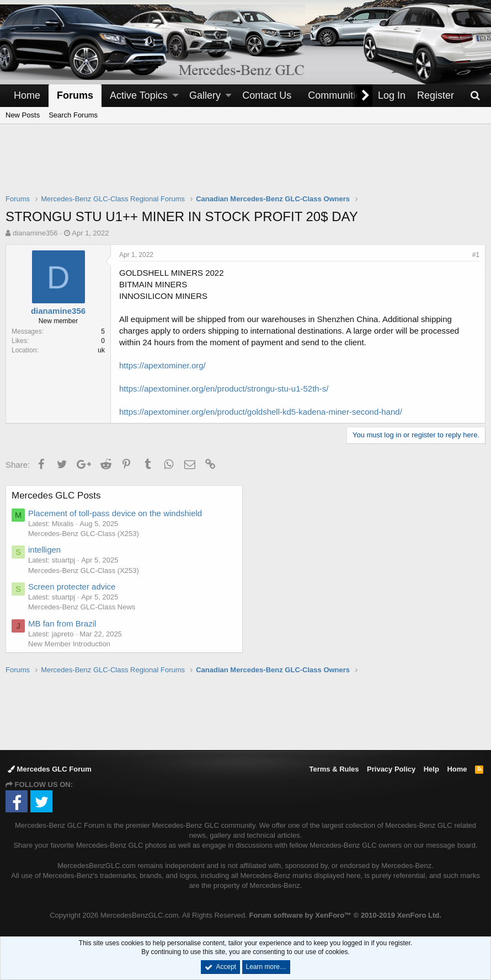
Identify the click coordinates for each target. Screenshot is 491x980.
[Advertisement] (245, 166)
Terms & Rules (334, 769)
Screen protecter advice (72, 587)
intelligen (44, 550)
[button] (175, 96)
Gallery (205, 95)
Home (27, 95)
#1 (476, 255)
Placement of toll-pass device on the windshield (115, 513)
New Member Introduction (69, 644)
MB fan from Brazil (62, 623)
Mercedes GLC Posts (56, 496)
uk (101, 350)
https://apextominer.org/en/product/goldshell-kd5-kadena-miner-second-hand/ (261, 412)
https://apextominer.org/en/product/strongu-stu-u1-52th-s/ (224, 389)
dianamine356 (35, 233)
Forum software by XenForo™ (345, 915)
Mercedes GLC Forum (50, 769)
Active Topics (139, 95)
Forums (75, 95)
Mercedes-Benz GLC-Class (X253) (84, 534)
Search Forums (73, 115)
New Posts (23, 115)
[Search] (475, 96)
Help (431, 769)
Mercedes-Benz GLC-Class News (82, 607)
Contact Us (267, 95)
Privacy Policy (391, 769)
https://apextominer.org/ (162, 365)
